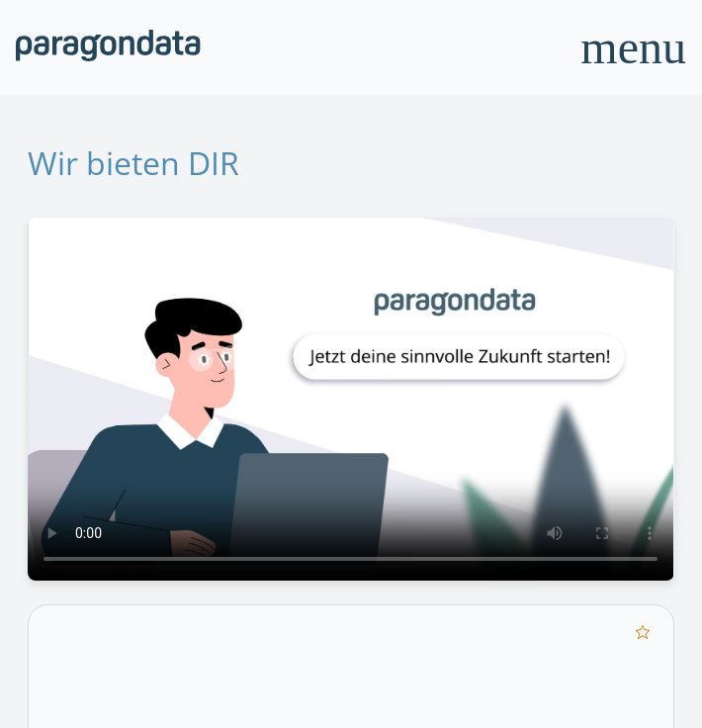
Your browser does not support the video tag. (351, 399)
